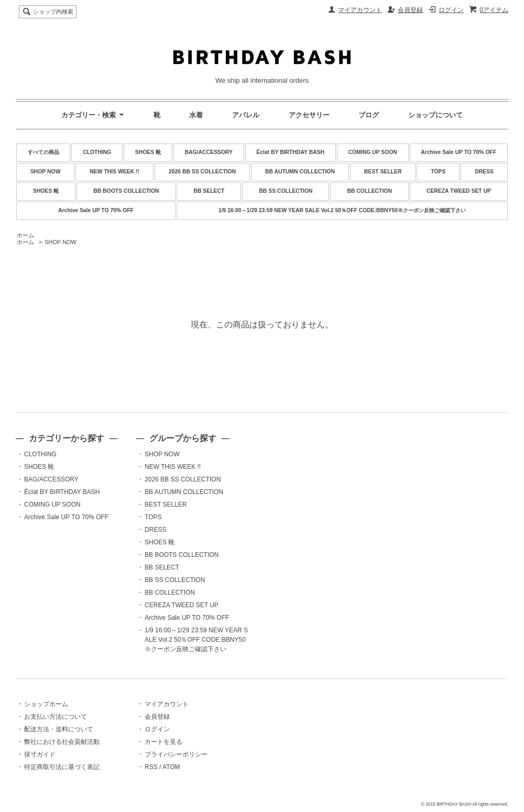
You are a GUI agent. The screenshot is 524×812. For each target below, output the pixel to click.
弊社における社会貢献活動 (62, 742)
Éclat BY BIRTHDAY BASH (290, 152)
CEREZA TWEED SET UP (459, 191)
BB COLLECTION (369, 191)
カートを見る (163, 742)
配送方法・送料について (59, 729)
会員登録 (410, 10)
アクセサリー (309, 115)
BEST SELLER (383, 172)
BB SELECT (209, 191)
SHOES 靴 (148, 152)
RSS (151, 767)
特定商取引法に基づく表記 (62, 767)
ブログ (369, 115)
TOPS (438, 172)
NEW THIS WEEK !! (114, 172)
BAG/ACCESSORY (209, 152)
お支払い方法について (56, 717)
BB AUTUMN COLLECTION (300, 172)
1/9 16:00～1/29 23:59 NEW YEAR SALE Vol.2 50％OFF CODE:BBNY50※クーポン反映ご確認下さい (342, 210)
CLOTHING (97, 152)
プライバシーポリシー (176, 754)
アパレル (246, 115)
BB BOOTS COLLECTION (126, 191)
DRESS (484, 172)
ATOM (171, 767)
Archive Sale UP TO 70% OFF (458, 152)
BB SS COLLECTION (286, 191)
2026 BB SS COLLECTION (202, 172)
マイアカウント (360, 10)
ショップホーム (46, 704)
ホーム (25, 235)
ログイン (451, 10)
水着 (196, 115)
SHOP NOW (46, 172)
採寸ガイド (40, 754)
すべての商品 (43, 152)
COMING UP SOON (373, 152)
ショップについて (435, 115)
